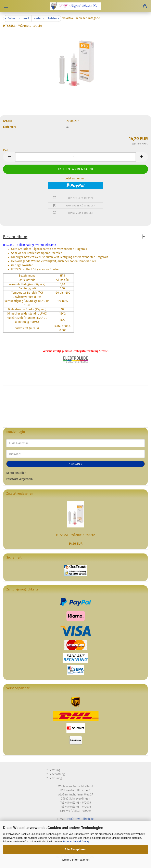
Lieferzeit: (10, 127)
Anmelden (76, 464)
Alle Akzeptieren (75, 849)
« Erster (10, 18)
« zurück (24, 18)
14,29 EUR (75, 544)
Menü (6, 6)
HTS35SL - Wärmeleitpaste (76, 535)
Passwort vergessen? (20, 479)
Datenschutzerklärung (76, 841)
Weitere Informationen (75, 860)
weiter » (39, 18)
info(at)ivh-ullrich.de (80, 819)
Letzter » (54, 18)
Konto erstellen (16, 473)
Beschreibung (16, 237)
